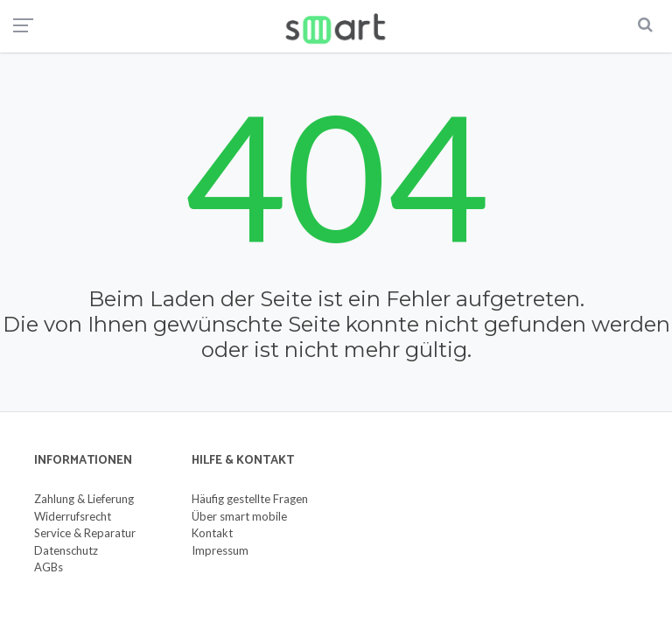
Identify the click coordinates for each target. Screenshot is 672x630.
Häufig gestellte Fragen (250, 499)
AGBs (49, 567)
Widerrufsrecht (73, 516)
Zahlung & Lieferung (84, 499)
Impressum (220, 550)
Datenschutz (66, 550)
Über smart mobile (239, 516)
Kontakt (212, 533)
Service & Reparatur (85, 533)
